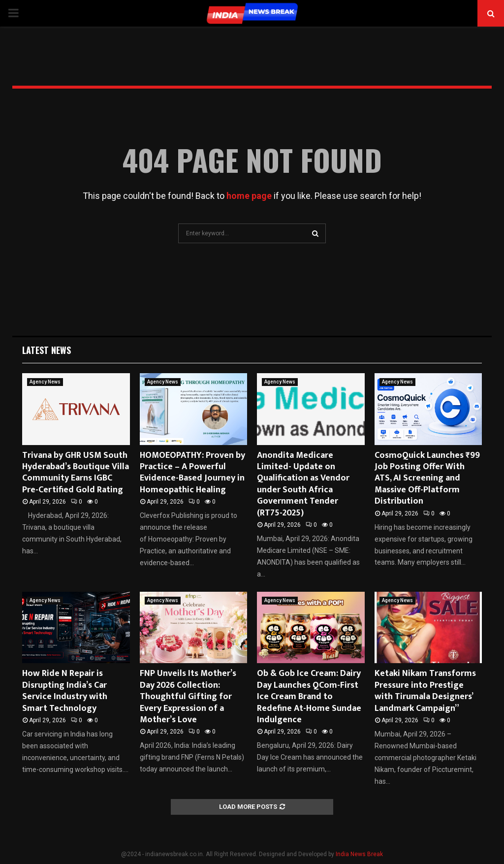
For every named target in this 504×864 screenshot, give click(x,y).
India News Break (359, 854)
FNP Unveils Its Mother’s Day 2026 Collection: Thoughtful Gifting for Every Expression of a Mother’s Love (188, 697)
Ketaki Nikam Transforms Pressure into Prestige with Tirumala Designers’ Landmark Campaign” (425, 691)
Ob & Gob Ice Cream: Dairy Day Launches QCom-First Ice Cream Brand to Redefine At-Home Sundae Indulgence (309, 697)
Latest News (47, 350)
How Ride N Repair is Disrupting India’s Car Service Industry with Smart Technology (65, 691)
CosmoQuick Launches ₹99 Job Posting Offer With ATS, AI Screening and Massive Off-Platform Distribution (427, 479)
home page (249, 196)
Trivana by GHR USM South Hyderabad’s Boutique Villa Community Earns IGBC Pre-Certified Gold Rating (76, 473)
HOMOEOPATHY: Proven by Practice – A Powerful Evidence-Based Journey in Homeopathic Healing (192, 473)
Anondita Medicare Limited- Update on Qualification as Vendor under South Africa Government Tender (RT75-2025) (303, 484)
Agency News (45, 382)
